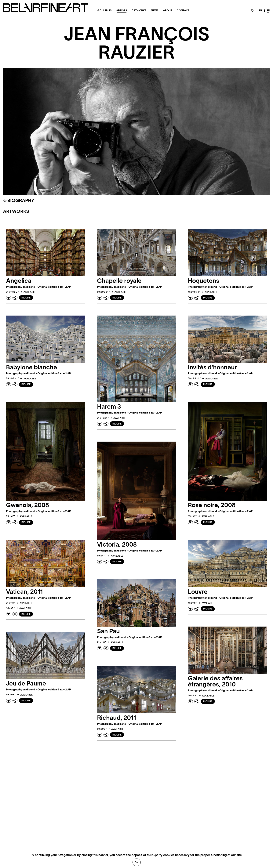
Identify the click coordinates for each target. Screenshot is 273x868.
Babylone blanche (32, 367)
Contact (183, 11)
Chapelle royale (119, 281)
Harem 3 (109, 407)
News (155, 11)
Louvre (198, 592)
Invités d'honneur (212, 367)
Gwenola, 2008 (28, 505)
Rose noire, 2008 (212, 505)
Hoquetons (204, 281)
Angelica (19, 281)
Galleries (105, 11)
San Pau (108, 631)
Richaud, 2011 (117, 718)
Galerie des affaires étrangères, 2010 (215, 682)
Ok (137, 862)
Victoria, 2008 (117, 545)
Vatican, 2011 (24, 592)
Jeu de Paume (26, 684)
